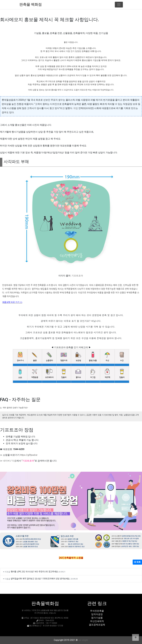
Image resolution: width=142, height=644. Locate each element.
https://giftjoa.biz (29, 455)
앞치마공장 (97, 614)
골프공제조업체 (97, 625)
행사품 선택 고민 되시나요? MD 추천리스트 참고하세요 (34, 571)
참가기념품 (97, 618)
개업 (76, 108)
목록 (137, 562)
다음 (14, 461)
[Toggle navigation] (119, 5)
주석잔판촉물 (97, 611)
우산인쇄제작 (97, 621)
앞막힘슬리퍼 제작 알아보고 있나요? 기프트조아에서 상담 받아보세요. (40, 578)
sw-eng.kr (83, 640)
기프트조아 (77, 276)
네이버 (6, 461)
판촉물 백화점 (31, 5)
